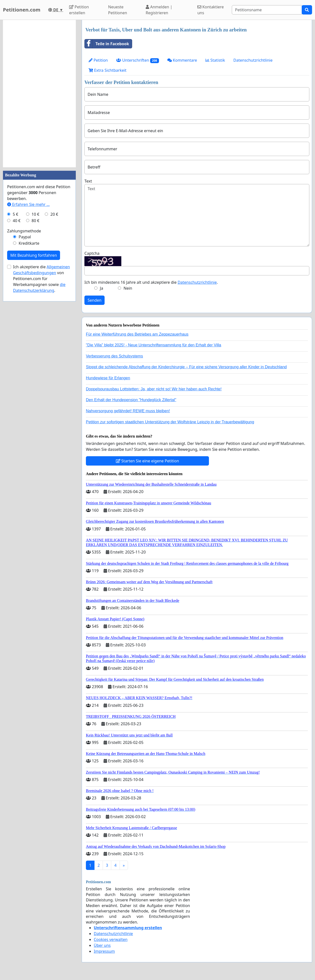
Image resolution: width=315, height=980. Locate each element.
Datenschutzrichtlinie (253, 60)
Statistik (215, 60)
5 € (16, 214)
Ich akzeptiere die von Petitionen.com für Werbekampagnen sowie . (41, 279)
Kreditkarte (29, 243)
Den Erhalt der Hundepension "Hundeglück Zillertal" (131, 400)
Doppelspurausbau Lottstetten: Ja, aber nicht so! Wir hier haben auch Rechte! (154, 389)
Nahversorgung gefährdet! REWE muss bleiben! (128, 411)
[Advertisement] (39, 94)
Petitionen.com (22, 10)
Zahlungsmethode (24, 231)
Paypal (25, 237)
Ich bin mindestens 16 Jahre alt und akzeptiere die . (151, 282)
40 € (17, 221)
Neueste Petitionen (118, 10)
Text (88, 181)
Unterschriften (138, 60)
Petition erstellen (79, 10)
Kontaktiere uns (211, 10)
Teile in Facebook (107, 44)
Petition (98, 60)
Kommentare (182, 60)
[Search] (267, 10)
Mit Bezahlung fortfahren (34, 255)
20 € (54, 214)
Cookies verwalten (111, 939)
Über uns (102, 945)
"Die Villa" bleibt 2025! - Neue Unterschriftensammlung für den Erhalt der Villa (154, 345)
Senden (94, 300)
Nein (128, 288)
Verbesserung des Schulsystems (114, 356)
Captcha (92, 253)
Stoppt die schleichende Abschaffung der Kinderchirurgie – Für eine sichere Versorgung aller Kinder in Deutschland (186, 367)
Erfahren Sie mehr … (28, 204)
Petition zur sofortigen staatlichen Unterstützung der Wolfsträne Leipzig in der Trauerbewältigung (170, 422)
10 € (35, 214)
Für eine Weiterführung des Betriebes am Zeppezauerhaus (137, 334)
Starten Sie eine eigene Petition (148, 461)
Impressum (104, 951)
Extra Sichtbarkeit (108, 70)
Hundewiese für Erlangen (108, 378)
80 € (35, 221)
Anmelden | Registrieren (159, 10)
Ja (102, 288)
